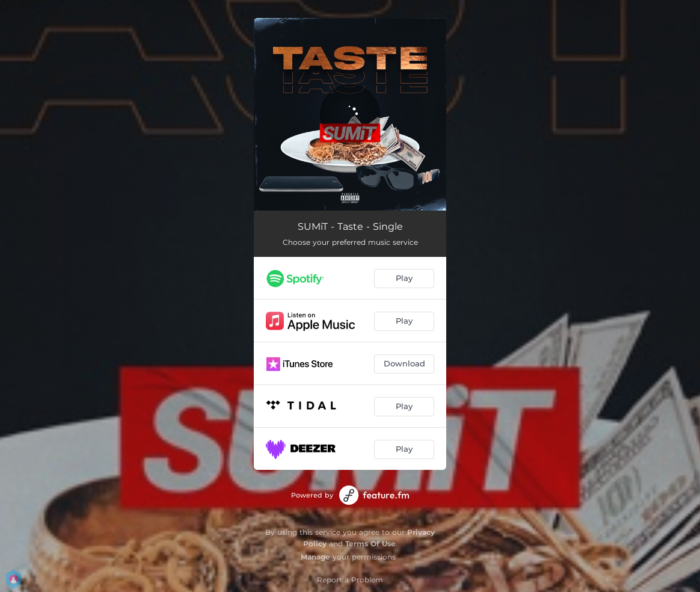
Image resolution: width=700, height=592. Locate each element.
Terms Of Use (370, 544)
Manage (315, 557)
